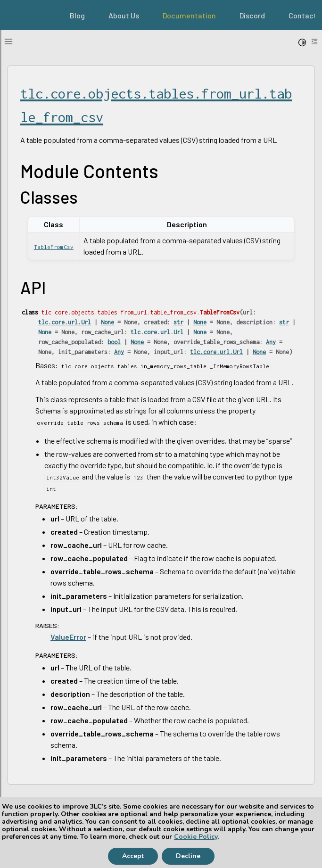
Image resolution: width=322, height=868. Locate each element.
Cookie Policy (196, 837)
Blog (77, 15)
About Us (124, 15)
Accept (133, 856)
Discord (252, 15)
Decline (188, 856)
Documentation (189, 15)
